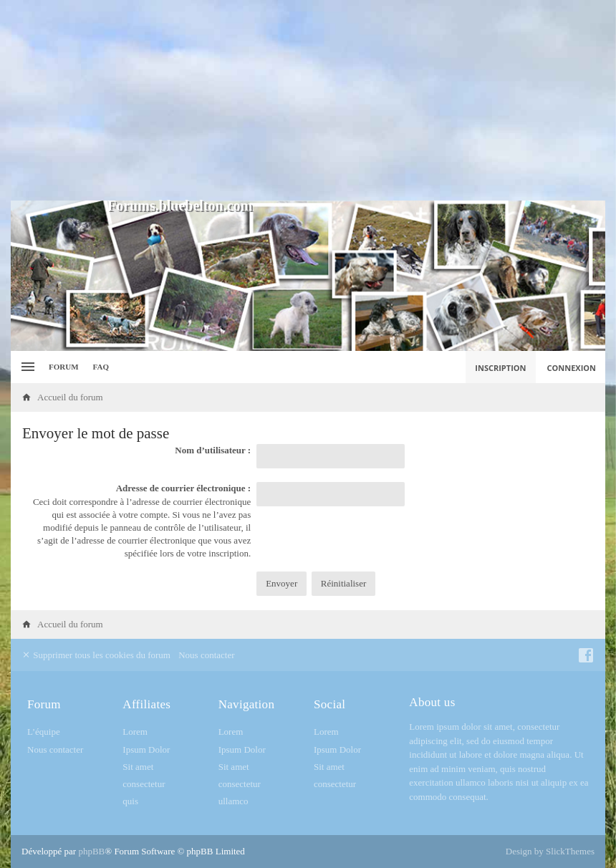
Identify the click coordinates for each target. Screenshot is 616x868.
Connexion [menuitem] (572, 368)
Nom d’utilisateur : (213, 450)
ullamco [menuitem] (234, 801)
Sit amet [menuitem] (138, 767)
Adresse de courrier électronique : (183, 488)
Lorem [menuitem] (135, 732)
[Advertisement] (308, 100)
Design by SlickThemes (550, 851)
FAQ (101, 367)
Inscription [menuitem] (500, 368)
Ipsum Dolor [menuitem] (146, 749)
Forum (64, 367)
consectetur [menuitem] (144, 784)
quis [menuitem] (130, 801)
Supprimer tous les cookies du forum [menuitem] (96, 655)
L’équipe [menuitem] (44, 732)
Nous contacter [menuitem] (206, 655)
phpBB (91, 851)
